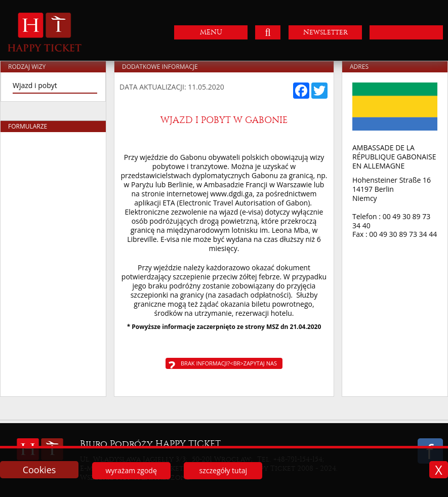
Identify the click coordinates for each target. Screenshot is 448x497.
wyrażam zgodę (131, 470)
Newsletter (325, 32)
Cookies (39, 470)
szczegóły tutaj (223, 470)
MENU (211, 32)
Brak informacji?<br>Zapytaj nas (229, 363)
